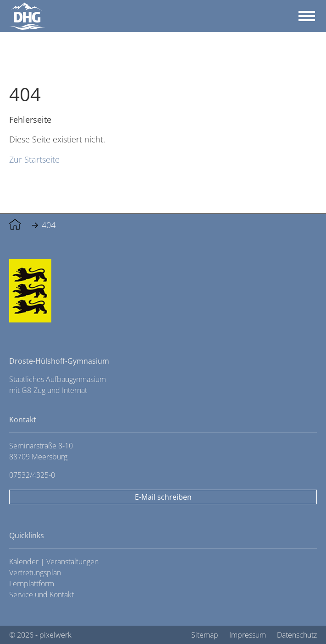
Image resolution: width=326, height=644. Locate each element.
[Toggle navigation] (307, 16)
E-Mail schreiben (163, 497)
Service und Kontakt (41, 595)
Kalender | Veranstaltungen (54, 562)
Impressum (248, 635)
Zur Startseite (34, 159)
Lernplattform (32, 584)
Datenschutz (297, 635)
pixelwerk (55, 635)
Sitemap (205, 635)
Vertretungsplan (35, 573)
